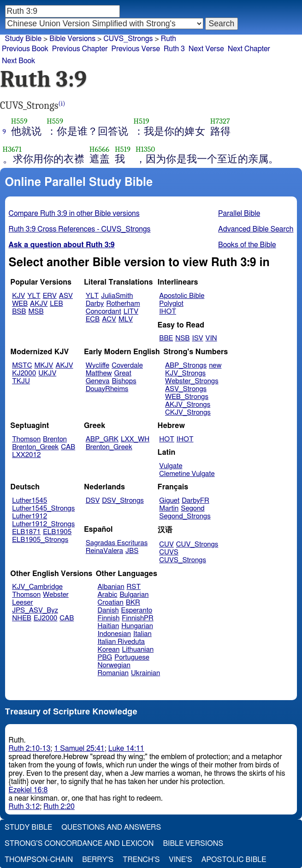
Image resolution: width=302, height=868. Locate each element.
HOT (166, 439)
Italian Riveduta (121, 642)
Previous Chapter (80, 49)
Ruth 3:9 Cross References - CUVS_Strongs (80, 229)
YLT (34, 296)
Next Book (18, 61)
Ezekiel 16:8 (28, 790)
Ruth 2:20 (59, 807)
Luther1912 (30, 516)
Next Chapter (249, 49)
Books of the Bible (247, 245)
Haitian (109, 626)
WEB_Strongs (187, 397)
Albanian (111, 587)
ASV (66, 296)
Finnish (109, 618)
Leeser (22, 603)
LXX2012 (26, 455)
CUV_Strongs (197, 544)
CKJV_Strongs (188, 413)
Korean (109, 650)
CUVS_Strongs (128, 39)
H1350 (145, 149)
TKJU (21, 381)
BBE (166, 338)
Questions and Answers (111, 827)
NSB (182, 338)
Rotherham (123, 304)
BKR (133, 603)
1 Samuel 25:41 (79, 749)
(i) (62, 104)
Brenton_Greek (35, 447)
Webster (56, 595)
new (215, 366)
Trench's (141, 860)
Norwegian (114, 665)
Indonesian (115, 634)
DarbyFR (195, 501)
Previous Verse (136, 49)
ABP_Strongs (186, 366)
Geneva (98, 381)
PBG (105, 657)
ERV (50, 296)
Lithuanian (138, 650)
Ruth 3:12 (24, 807)
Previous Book (25, 49)
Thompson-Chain (39, 860)
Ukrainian (145, 673)
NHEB (22, 618)
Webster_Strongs (192, 381)
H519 (142, 121)
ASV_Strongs (186, 389)
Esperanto (137, 610)
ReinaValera (104, 551)
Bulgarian (134, 595)
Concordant (104, 312)
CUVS (169, 552)
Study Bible (23, 39)
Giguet (169, 501)
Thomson (26, 439)
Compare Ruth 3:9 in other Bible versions (74, 214)
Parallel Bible (239, 214)
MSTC (22, 366)
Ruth (169, 39)
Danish (108, 610)
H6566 (99, 149)
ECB (93, 319)
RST (134, 587)
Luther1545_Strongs (43, 508)
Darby (95, 304)
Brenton (55, 439)
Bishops (124, 381)
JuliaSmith (117, 296)
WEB (20, 304)
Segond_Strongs (185, 516)
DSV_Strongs (123, 501)
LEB (56, 304)
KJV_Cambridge (37, 587)
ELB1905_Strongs (40, 540)
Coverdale (127, 366)
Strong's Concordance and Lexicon (79, 844)
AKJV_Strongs (188, 405)
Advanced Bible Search (256, 229)
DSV (93, 501)
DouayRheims (107, 389)
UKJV (47, 373)
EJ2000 (45, 618)
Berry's (98, 860)
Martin (169, 508)
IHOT (168, 312)
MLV (126, 319)
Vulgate (171, 466)
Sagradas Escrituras (117, 543)
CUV (166, 544)
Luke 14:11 (126, 749)
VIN (211, 338)
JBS (132, 551)
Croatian (111, 603)
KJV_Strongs (185, 373)
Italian (142, 634)
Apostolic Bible (234, 860)
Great (123, 373)
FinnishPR (138, 618)
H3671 (12, 149)
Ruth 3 (174, 49)
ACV (109, 319)
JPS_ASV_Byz (35, 610)
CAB (68, 447)
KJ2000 (24, 373)
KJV (18, 296)
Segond (192, 508)
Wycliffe (98, 366)
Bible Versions (72, 39)
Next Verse (206, 49)
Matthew (99, 373)
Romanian (113, 673)
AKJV (39, 304)
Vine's (180, 860)
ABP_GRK (102, 439)
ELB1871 (26, 532)
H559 (19, 121)
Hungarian (137, 626)
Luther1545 (30, 501)
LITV (131, 312)
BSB (19, 312)
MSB (36, 312)
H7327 (220, 121)
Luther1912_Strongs (43, 524)
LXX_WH (135, 439)
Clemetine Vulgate (187, 474)
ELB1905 (57, 532)
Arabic (108, 595)
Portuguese (132, 657)
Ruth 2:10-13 (30, 749)
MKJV (44, 366)
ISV (197, 338)
